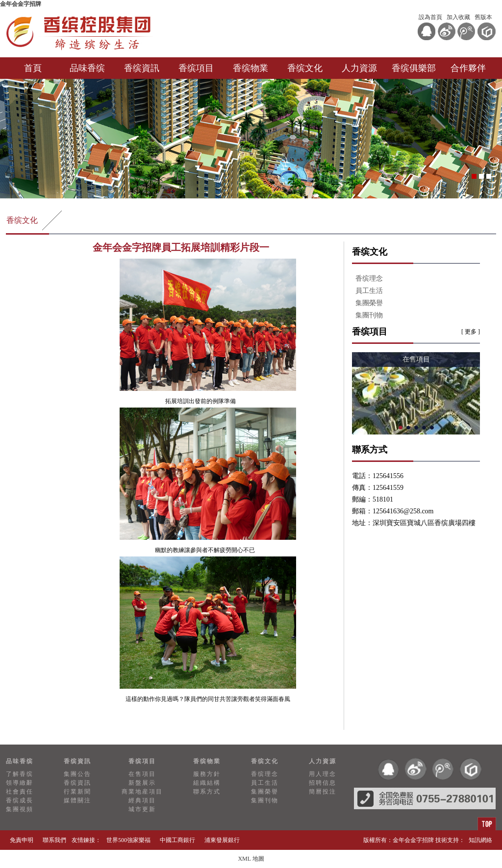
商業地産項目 (142, 792)
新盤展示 (142, 783)
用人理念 (323, 774)
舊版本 (483, 17)
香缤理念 (369, 278)
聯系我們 (54, 840)
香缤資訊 (142, 68)
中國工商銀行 (177, 840)
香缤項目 (196, 68)
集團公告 (77, 774)
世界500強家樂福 (128, 840)
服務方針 (207, 774)
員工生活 (369, 291)
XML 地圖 (251, 859)
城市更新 (142, 809)
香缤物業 (251, 68)
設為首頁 (430, 17)
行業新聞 (77, 792)
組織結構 (207, 783)
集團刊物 (369, 315)
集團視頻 (20, 809)
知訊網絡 (480, 840)
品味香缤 (87, 68)
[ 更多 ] (471, 332)
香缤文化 (305, 68)
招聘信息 (323, 783)
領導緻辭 (20, 783)
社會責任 (20, 792)
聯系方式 (207, 792)
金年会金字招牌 (21, 4)
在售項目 (142, 774)
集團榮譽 (369, 303)
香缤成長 (20, 800)
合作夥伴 (468, 68)
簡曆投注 (323, 792)
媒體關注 (77, 800)
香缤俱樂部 (414, 68)
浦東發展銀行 (222, 840)
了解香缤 (20, 774)
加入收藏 (458, 17)
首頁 (33, 68)
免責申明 (22, 840)
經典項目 (142, 800)
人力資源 (359, 68)
